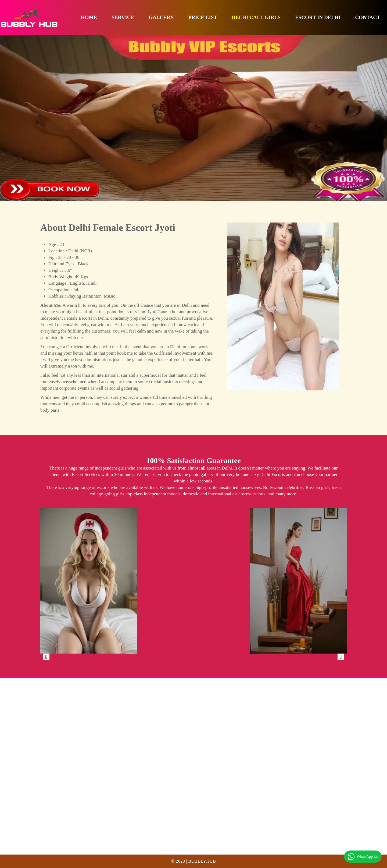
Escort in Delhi (318, 17)
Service (123, 17)
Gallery (161, 17)
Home (89, 17)
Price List (203, 17)
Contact (368, 17)
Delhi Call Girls (256, 17)
